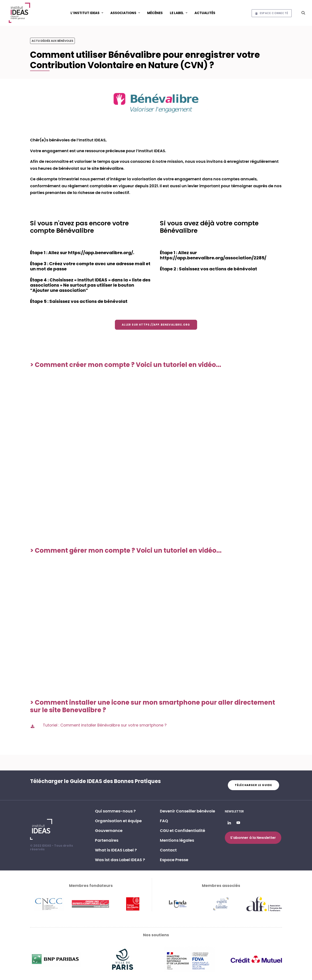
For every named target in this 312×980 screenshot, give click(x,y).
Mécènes (155, 13)
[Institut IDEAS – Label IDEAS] (19, 13)
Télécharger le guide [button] (253, 785)
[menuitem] (87, 13)
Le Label (179, 13)
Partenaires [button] (107, 840)
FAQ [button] (164, 821)
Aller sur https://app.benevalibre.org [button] (156, 325)
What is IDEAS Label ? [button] (116, 850)
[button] (303, 13)
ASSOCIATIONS (125, 13)
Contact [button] (168, 850)
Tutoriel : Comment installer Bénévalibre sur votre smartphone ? (105, 725)
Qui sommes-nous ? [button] (115, 811)
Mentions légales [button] (177, 840)
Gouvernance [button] (109, 831)
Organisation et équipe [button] (118, 821)
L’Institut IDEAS (87, 13)
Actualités (205, 13)
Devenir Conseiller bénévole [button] (187, 811)
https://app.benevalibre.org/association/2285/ (213, 258)
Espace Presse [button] (174, 860)
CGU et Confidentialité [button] (183, 831)
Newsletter (234, 811)
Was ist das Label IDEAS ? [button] (120, 860)
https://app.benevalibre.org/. (101, 253)
